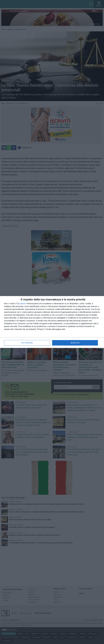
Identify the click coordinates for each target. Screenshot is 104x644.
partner (23, 304)
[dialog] (52, 322)
